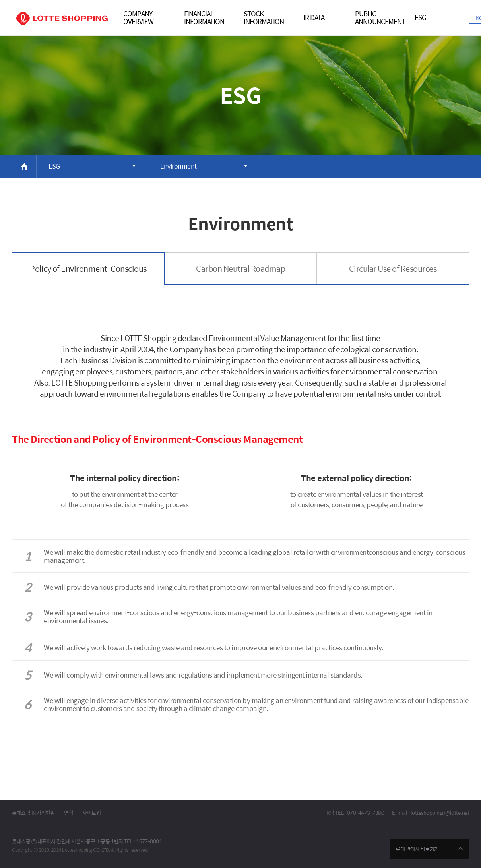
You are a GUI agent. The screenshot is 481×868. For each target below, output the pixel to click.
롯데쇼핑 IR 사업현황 (33, 813)
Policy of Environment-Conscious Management (88, 273)
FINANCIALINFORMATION (204, 18)
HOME (24, 167)
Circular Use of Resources (393, 268)
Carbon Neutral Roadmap (240, 268)
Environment (178, 166)
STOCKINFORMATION (264, 18)
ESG (420, 18)
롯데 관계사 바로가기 (417, 849)
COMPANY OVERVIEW (138, 18)
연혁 (69, 813)
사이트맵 (91, 813)
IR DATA (314, 18)
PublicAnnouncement (380, 18)
